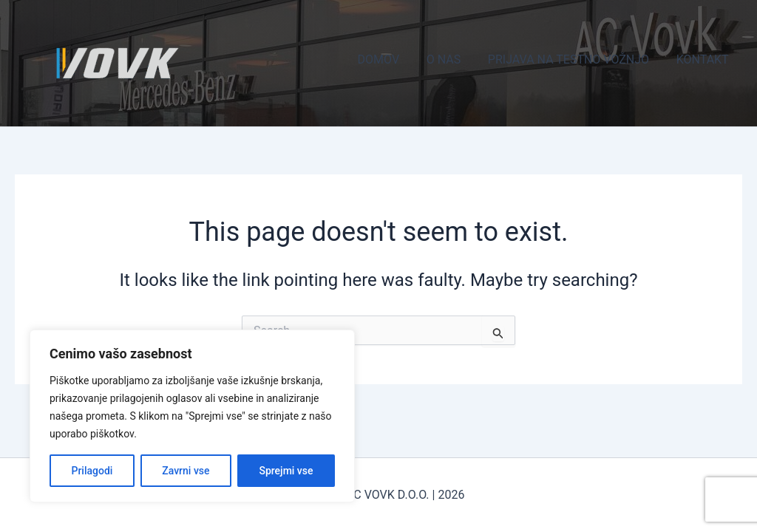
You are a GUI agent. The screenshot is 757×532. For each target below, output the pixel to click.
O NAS (452, 59)
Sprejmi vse (286, 471)
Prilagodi (92, 471)
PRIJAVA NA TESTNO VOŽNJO (574, 59)
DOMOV (391, 59)
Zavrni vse (186, 471)
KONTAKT (704, 59)
